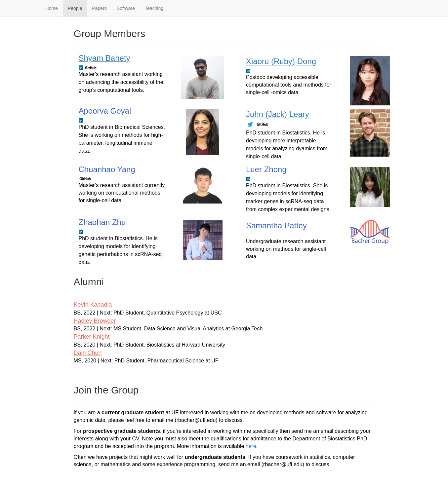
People (75, 8)
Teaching (154, 8)
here (251, 446)
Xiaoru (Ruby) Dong (281, 61)
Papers (99, 8)
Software (126, 8)
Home (52, 8)
